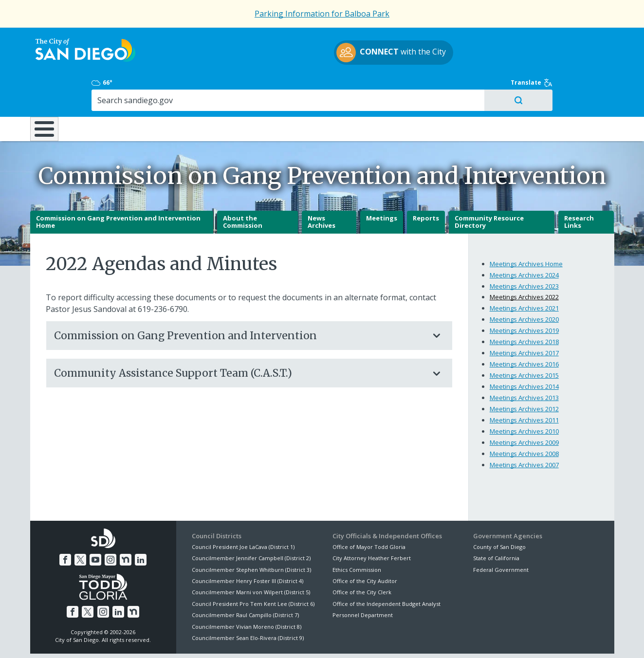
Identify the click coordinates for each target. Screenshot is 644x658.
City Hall (566, 87)
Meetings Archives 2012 (524, 375)
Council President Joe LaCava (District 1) (243, 513)
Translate (593, 40)
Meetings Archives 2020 (524, 285)
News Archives (322, 188)
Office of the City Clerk (362, 558)
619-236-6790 (163, 275)
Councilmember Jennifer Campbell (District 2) (251, 524)
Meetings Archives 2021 (524, 274)
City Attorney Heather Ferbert (372, 524)
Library (377, 87)
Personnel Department (363, 581)
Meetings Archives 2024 (524, 240)
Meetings (382, 184)
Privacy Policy (250, 639)
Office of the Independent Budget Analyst (386, 570)
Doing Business (288, 87)
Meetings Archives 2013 (524, 364)
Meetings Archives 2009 (524, 408)
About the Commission (243, 188)
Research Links (579, 188)
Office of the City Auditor (365, 547)
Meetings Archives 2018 (524, 308)
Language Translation (365, 639)
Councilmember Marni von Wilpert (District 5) (251, 558)
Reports (426, 184)
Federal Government (501, 536)
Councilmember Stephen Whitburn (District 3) (251, 536)
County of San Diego (499, 513)
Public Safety (470, 87)
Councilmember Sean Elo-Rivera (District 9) (248, 604)
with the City (320, 54)
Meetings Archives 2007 (524, 431)
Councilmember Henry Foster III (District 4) (248, 547)
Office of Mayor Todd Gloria (369, 513)
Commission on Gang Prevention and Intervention (239, 302)
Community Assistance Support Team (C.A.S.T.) (239, 339)
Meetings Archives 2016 (524, 330)
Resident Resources (200, 87)
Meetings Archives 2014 (524, 352)
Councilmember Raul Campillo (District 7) (245, 581)
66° (479, 40)
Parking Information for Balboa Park (322, 14)
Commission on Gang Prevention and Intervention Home (118, 188)
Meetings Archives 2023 (524, 252)
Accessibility (302, 639)
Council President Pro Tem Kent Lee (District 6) (253, 570)
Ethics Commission (357, 536)
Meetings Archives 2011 (524, 386)
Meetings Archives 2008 (524, 420)
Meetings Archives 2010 (524, 397)
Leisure (112, 87)
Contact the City (433, 639)
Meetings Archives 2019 (524, 296)
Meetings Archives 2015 (524, 341)
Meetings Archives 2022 (524, 263)
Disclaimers (200, 639)
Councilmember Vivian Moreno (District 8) (247, 592)
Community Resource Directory (489, 188)
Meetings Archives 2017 (524, 319)
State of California (496, 524)
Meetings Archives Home (526, 229)
